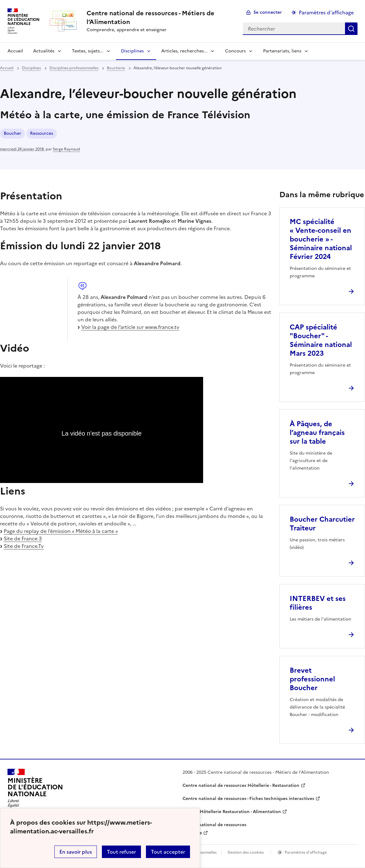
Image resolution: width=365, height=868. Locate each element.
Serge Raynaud (66, 149)
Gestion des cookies (246, 852)
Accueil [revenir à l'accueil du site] (15, 51)
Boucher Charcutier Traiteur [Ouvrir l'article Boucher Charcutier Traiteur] (322, 524)
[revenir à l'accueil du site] (160, 17)
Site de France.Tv (24, 546)
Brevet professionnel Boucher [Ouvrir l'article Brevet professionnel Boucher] (312, 679)
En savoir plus (76, 852)
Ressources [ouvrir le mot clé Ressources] (42, 133)
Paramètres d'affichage (306, 852)
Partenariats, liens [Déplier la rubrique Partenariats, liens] (282, 51)
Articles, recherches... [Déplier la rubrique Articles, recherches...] (184, 51)
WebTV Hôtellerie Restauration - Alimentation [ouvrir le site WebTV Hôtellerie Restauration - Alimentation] (232, 812)
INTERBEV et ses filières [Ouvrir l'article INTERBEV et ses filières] (318, 603)
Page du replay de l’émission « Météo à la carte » (61, 531)
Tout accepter (168, 852)
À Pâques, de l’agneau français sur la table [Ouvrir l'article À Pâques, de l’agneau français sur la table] (317, 433)
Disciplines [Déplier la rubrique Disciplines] (132, 51)
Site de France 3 (23, 539)
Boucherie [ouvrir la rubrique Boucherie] (116, 68)
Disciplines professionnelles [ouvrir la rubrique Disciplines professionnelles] (74, 68)
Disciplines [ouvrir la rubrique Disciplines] (31, 68)
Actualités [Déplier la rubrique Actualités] (44, 51)
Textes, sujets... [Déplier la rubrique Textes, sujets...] (88, 51)
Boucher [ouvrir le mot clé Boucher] (12, 133)
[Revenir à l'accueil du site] (35, 790)
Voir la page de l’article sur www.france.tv (130, 327)
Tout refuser (121, 852)
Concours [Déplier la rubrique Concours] (235, 51)
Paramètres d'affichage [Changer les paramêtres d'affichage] (326, 12)
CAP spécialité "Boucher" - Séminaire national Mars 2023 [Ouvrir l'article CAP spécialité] (321, 340)
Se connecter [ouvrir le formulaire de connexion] (268, 12)
